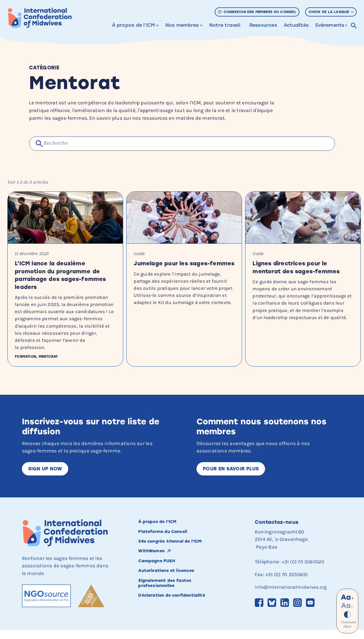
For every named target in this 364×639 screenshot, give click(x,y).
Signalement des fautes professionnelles (170, 597)
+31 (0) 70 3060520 (304, 570)
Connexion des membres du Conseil (257, 12)
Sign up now (46, 477)
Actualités (296, 25)
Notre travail (225, 25)
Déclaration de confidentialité (179, 611)
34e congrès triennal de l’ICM (178, 552)
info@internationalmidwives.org (293, 596)
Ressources (263, 25)
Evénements (330, 25)
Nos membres (182, 25)
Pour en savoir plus (233, 477)
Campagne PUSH (161, 573)
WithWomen (154, 563)
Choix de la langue (331, 12)
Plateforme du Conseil (168, 541)
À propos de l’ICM (134, 25)
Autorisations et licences (172, 584)
